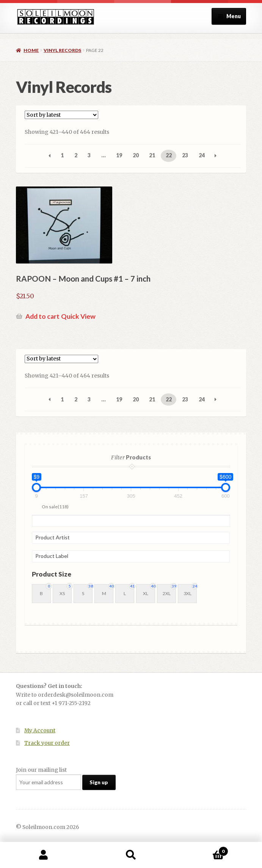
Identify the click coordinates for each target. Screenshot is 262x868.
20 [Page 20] (136, 155)
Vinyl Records (62, 50)
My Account (40, 731)
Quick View (78, 316)
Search (131, 855)
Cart (202, 850)
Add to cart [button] (42, 316)
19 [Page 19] (119, 155)
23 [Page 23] (185, 155)
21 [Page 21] (152, 155)
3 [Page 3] (89, 155)
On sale (55, 507)
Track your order (47, 743)
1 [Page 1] (62, 155)
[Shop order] (61, 115)
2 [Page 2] (76, 155)
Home (31, 50)
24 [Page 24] (202, 155)
